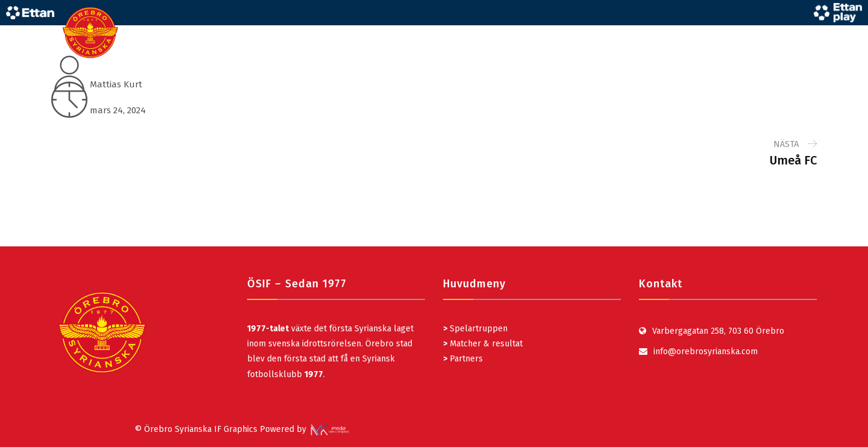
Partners (463, 359)
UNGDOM (572, 33)
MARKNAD (699, 33)
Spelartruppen (477, 329)
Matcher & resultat (483, 344)
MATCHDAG (635, 33)
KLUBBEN (758, 33)
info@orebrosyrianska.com (706, 352)
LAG (525, 33)
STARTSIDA (474, 33)
